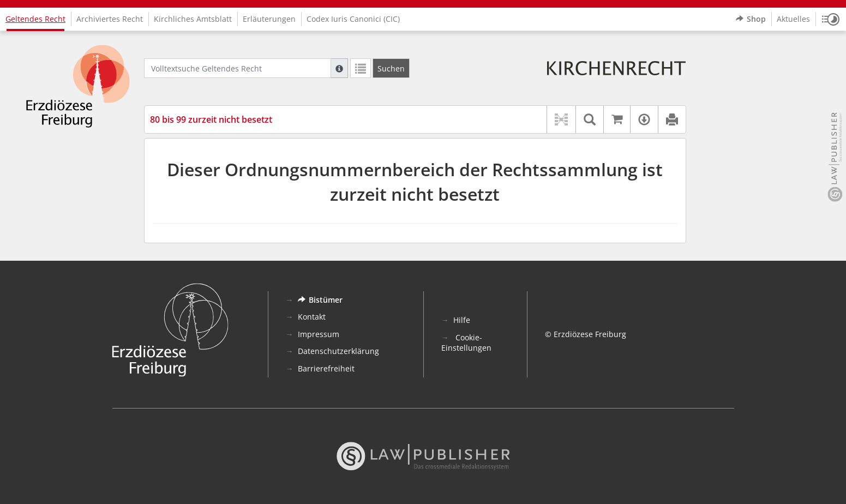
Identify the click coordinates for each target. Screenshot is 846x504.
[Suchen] (391, 68)
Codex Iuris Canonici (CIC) (353, 19)
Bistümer (320, 300)
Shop (751, 19)
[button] (831, 19)
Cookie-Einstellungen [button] (466, 343)
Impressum (319, 334)
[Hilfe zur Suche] (339, 68)
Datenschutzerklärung (338, 351)
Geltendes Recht (35, 19)
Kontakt (312, 317)
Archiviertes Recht (110, 19)
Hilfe (462, 320)
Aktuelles (793, 19)
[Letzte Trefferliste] (361, 68)
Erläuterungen (269, 19)
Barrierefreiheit (326, 368)
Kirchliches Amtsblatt (193, 19)
